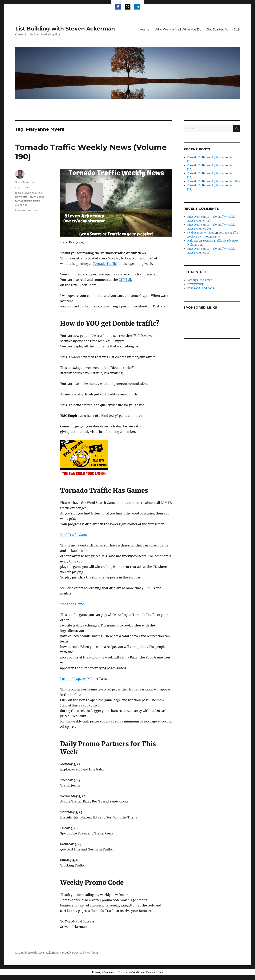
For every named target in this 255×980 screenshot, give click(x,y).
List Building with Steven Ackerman (65, 29)
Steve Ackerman (25, 182)
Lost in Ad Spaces (73, 679)
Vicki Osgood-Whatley (200, 233)
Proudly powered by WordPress (81, 953)
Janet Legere (194, 217)
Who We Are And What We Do (178, 29)
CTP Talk (125, 280)
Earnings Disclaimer (199, 280)
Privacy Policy (195, 284)
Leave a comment (26, 210)
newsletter (22, 197)
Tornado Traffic (105, 264)
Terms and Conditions (200, 288)
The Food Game (72, 604)
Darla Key (193, 241)
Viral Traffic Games (75, 535)
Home (145, 29)
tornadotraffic (24, 201)
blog (18, 193)
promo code (37, 197)
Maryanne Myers (32, 193)
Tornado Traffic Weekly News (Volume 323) (213, 181)
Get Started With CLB (223, 29)
